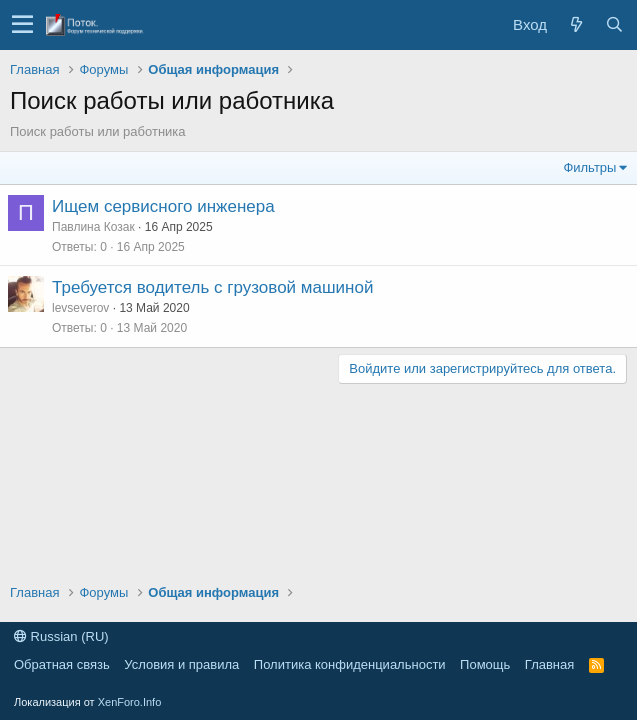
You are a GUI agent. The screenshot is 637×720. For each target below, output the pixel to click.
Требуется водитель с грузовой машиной (212, 287)
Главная (549, 664)
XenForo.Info (130, 702)
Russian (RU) (61, 636)
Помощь (485, 664)
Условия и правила (181, 664)
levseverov (80, 308)
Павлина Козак (93, 227)
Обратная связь (62, 664)
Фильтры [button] (589, 167)
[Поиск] (614, 24)
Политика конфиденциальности (350, 664)
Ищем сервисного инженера (163, 206)
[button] (22, 25)
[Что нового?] (576, 24)
